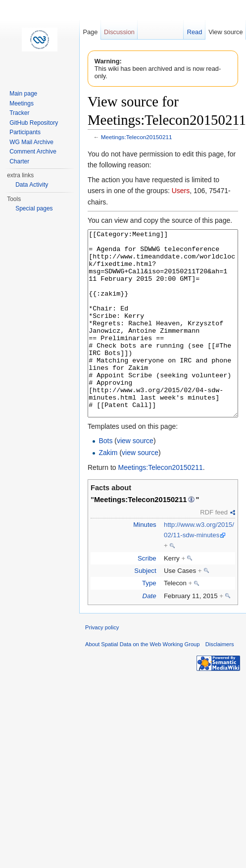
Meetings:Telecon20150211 (137, 137)
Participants (25, 132)
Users (181, 191)
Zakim (108, 490)
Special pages (34, 208)
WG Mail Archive (31, 142)
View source (225, 32)
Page (90, 32)
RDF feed (214, 549)
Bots (105, 478)
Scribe (147, 595)
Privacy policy (102, 664)
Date (149, 633)
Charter (19, 161)
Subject (145, 608)
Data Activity (32, 185)
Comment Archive (33, 152)
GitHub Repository (34, 123)
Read (195, 32)
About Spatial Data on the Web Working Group (143, 681)
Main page (23, 94)
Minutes (145, 562)
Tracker (19, 113)
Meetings (22, 103)
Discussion (119, 32)
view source (135, 478)
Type (149, 620)
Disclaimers (220, 681)
